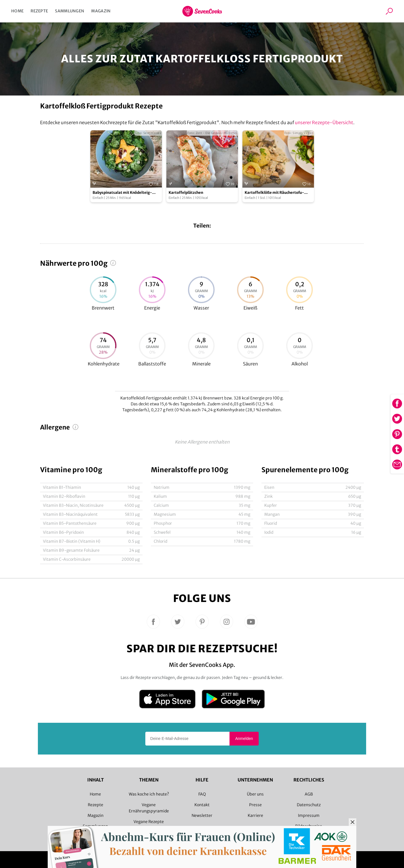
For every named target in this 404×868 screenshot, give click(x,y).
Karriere (255, 815)
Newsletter (202, 815)
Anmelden (244, 739)
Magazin (101, 11)
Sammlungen (70, 11)
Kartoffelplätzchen (186, 193)
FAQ (202, 794)
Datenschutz (309, 805)
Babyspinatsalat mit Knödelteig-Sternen (122, 193)
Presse (255, 805)
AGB (309, 794)
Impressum (309, 815)
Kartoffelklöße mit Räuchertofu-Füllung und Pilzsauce (274, 193)
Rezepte (39, 11)
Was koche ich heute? (149, 794)
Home (17, 11)
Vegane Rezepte (149, 822)
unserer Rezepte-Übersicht (324, 122)
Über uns (255, 794)
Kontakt (202, 805)
